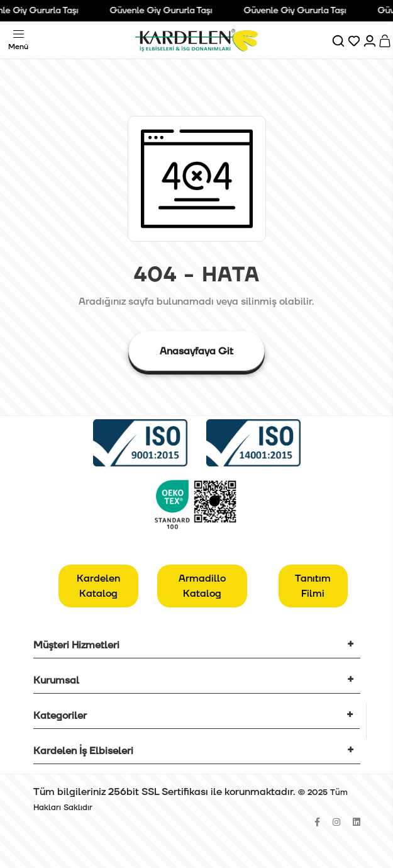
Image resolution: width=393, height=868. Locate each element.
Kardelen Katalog (98, 586)
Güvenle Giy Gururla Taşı (164, 11)
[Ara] (339, 40)
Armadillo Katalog (202, 586)
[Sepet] (386, 40)
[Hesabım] (371, 40)
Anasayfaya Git (196, 351)
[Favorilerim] (355, 40)
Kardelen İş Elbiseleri (83, 751)
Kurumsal (56, 680)
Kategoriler (60, 716)
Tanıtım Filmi (313, 586)
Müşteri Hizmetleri (76, 645)
